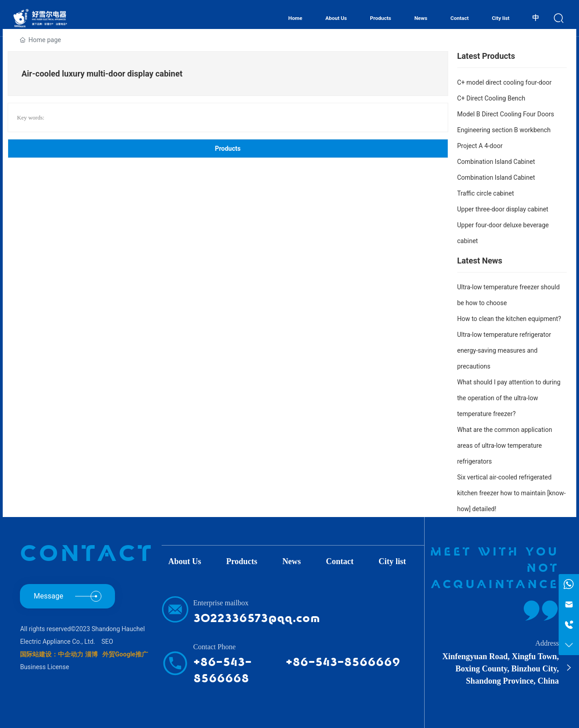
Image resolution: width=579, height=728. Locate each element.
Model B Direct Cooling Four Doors (506, 114)
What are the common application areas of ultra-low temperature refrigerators (505, 445)
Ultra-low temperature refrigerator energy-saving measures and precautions (504, 350)
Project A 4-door (480, 146)
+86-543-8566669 (343, 662)
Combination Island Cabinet (496, 162)
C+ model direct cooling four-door (505, 82)
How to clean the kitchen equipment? (509, 319)
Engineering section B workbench (504, 130)
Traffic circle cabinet (486, 193)
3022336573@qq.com (257, 618)
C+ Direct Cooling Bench (491, 98)
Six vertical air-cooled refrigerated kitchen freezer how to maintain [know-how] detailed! (512, 493)
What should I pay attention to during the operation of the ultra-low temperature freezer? (509, 398)
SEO (107, 642)
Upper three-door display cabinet (503, 209)
